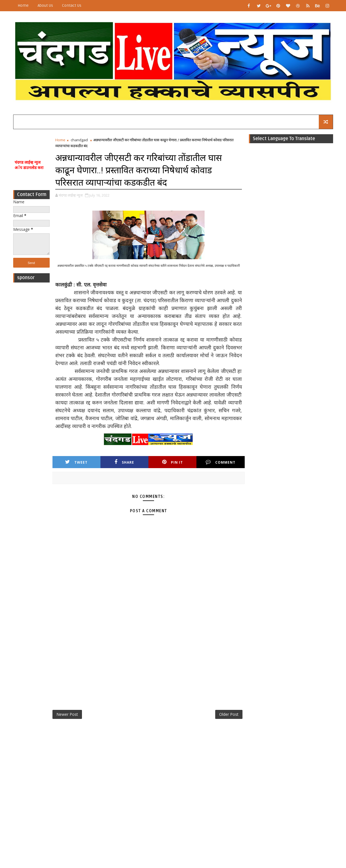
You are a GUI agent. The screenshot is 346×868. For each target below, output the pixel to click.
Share (124, 462)
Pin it (173, 462)
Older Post (229, 714)
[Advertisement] (31, 370)
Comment (221, 462)
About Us (45, 5)
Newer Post (67, 714)
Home (23, 5)
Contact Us (72, 5)
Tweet (76, 462)
